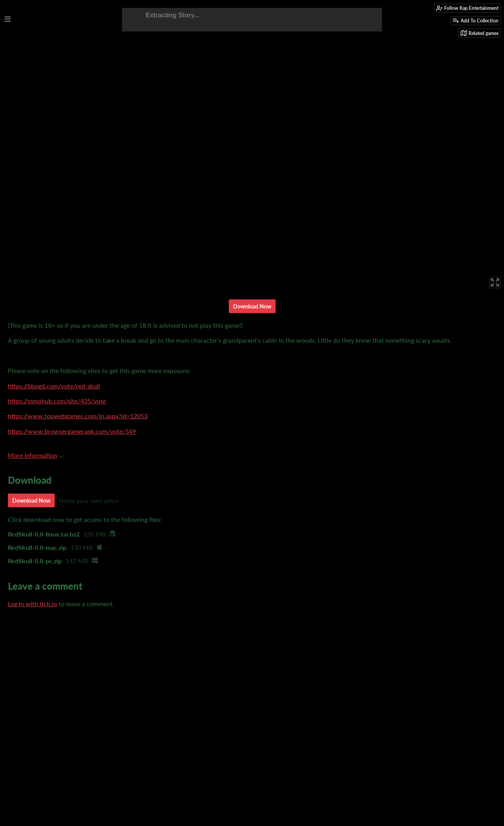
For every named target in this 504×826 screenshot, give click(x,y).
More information (36, 455)
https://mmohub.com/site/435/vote (57, 401)
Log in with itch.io (32, 604)
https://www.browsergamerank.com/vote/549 (72, 431)
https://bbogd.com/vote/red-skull (54, 386)
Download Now (252, 306)
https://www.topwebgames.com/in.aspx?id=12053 (78, 416)
